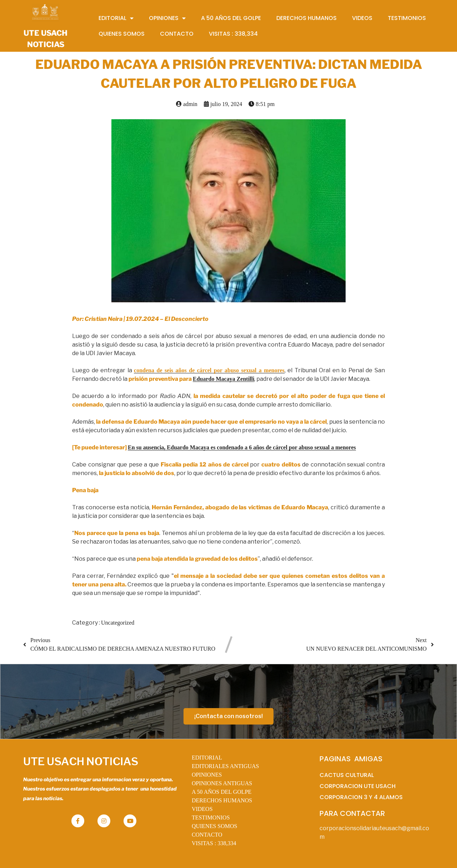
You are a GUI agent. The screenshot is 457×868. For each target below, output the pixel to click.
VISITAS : (214, 843)
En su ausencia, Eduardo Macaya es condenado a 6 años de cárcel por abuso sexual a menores (242, 447)
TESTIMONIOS (211, 817)
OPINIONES (207, 775)
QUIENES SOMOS (215, 826)
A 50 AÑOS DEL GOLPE (222, 792)
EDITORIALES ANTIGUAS (225, 766)
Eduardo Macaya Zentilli (224, 379)
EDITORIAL (207, 758)
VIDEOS (202, 809)
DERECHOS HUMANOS (222, 800)
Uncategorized (118, 623)
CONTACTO (207, 835)
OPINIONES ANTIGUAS (222, 783)
